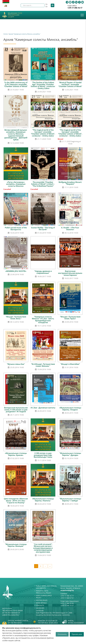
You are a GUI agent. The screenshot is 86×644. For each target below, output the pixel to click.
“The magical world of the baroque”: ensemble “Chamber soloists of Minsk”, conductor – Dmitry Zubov (43, 133)
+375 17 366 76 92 (67, 603)
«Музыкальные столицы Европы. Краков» (16, 454)
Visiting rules (42, 600)
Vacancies (40, 608)
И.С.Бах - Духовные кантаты (43, 408)
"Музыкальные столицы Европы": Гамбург (70, 500)
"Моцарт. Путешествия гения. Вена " (16, 318)
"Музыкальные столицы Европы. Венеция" (16, 545)
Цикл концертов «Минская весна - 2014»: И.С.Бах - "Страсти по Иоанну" (16, 501)
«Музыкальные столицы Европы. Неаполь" (43, 500)
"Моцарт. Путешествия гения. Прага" (70, 318)
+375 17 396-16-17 (75, 8)
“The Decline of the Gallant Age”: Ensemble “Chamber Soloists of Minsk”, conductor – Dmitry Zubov (43, 85)
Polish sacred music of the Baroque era (16, 229)
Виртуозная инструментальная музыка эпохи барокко (70, 273)
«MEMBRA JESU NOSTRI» (16, 271)
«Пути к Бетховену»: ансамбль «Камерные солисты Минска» (16, 184)
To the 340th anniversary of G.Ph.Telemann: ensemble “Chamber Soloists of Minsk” (16, 84)
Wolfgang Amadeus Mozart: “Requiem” (70, 183)
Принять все (77, 634)
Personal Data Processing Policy (44, 592)
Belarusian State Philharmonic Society (15, 15)
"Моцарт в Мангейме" (70, 364)
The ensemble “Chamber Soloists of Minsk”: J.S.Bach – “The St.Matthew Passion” (43, 184)
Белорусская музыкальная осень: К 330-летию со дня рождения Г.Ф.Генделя (16, 410)
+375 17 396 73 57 (67, 605)
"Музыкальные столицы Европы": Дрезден (70, 454)
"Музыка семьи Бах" (16, 364)
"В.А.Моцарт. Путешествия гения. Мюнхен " (43, 365)
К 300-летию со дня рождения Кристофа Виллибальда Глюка (43, 455)
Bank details (41, 603)
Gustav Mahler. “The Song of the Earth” (43, 229)
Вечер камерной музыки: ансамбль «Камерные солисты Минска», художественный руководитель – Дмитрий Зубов (16, 135)
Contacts (40, 605)
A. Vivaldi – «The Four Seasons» (70, 229)
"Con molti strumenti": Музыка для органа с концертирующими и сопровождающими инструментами (43, 548)
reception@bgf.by (67, 590)
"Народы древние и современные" (43, 272)
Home (5, 34)
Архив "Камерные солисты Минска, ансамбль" (25, 34)
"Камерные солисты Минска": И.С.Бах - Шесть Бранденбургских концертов (43, 320)
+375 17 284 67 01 (67, 598)
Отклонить (62, 634)
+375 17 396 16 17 (67, 596)
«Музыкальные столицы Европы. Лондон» (70, 409)
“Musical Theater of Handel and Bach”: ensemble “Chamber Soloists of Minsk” (70, 84)
